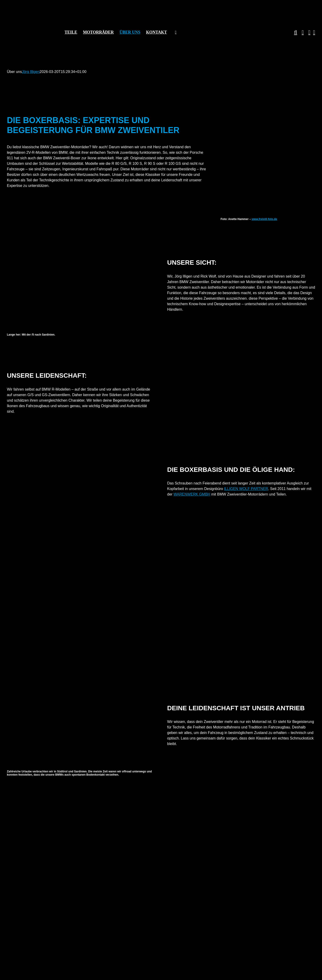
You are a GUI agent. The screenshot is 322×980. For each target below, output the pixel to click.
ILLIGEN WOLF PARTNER (246, 489)
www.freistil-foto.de (264, 219)
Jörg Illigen (31, 72)
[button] (293, 32)
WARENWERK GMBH (192, 494)
